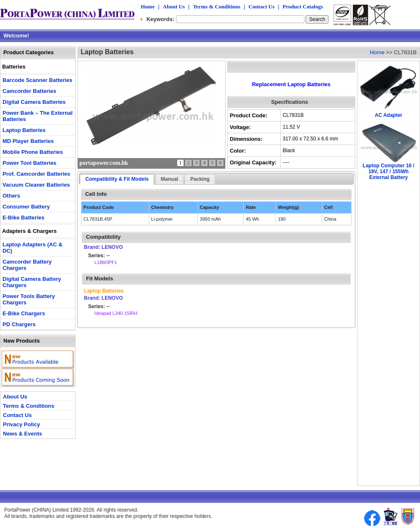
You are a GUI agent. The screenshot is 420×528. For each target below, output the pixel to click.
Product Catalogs (303, 7)
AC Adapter (388, 115)
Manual (169, 179)
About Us (174, 7)
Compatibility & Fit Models (117, 179)
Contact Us (262, 7)
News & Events (22, 434)
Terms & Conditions (217, 7)
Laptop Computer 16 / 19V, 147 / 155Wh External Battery (388, 172)
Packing (200, 179)
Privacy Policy (21, 424)
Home (148, 7)
